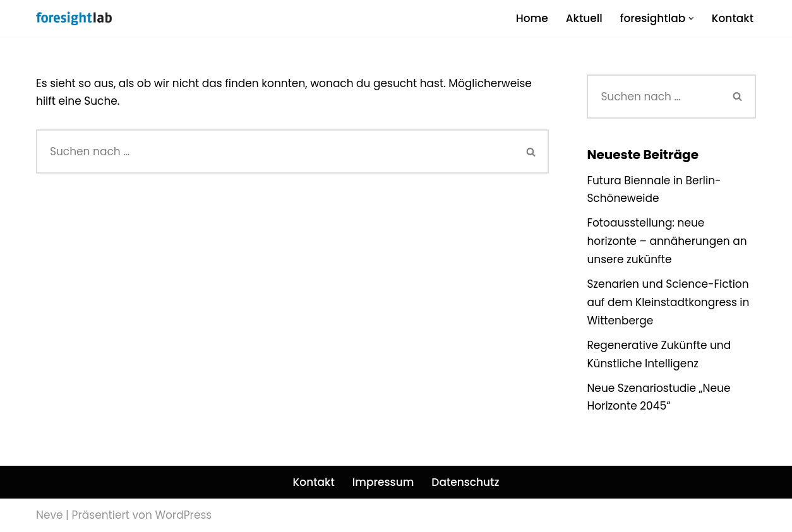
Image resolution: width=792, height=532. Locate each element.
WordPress (183, 515)
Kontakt (733, 18)
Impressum (383, 482)
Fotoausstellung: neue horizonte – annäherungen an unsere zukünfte (667, 241)
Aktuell (584, 18)
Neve (50, 515)
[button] (691, 19)
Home (532, 18)
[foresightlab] (74, 18)
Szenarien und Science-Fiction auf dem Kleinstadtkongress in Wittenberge (668, 302)
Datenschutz (465, 482)
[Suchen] (275, 151)
